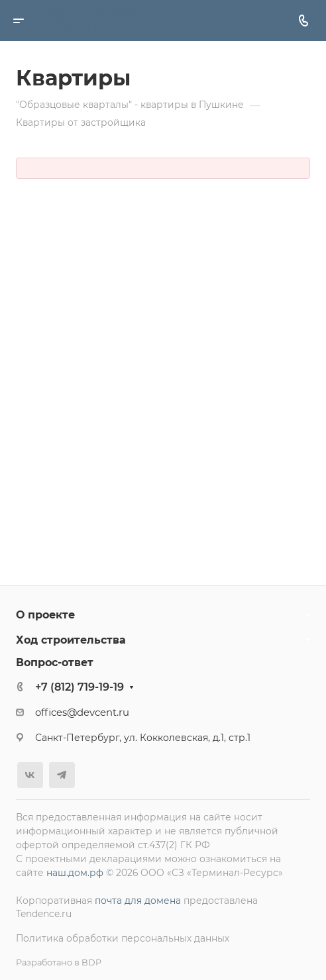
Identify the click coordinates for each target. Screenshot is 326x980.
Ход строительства (71, 640)
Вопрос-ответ (55, 662)
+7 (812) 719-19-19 (80, 687)
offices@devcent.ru (82, 712)
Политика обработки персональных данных (123, 938)
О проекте (45, 615)
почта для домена (138, 901)
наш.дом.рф (75, 873)
